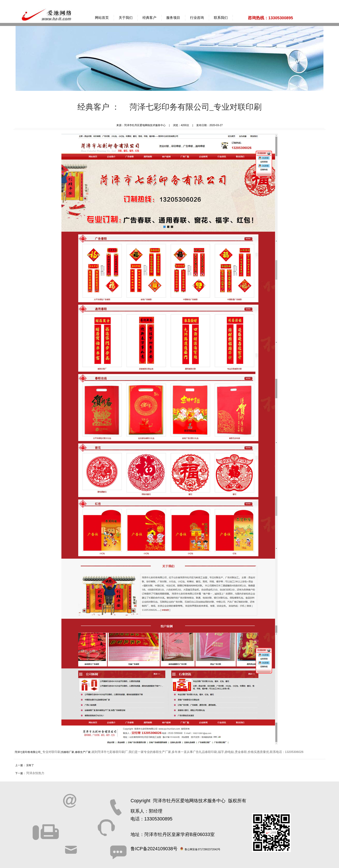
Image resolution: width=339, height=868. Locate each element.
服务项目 (173, 18)
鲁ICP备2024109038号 (154, 849)
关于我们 (126, 18)
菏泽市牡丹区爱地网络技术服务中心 (189, 801)
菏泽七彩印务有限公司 (28, 752)
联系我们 (221, 18)
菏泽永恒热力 (35, 773)
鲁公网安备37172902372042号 (202, 849)
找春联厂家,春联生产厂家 (76, 752)
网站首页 (102, 18)
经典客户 (149, 18)
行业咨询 (197, 18)
